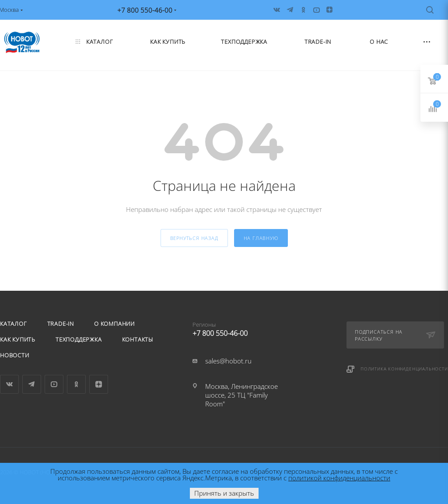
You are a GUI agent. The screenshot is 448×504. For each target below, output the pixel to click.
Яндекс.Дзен (99, 384)
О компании (114, 324)
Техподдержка (79, 339)
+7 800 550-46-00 (243, 328)
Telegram (32, 384)
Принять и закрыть (224, 493)
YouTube (54, 384)
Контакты (138, 339)
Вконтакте (9, 384)
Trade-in (61, 324)
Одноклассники (76, 384)
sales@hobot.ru (228, 361)
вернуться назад (194, 238)
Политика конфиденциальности (404, 369)
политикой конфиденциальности (339, 478)
